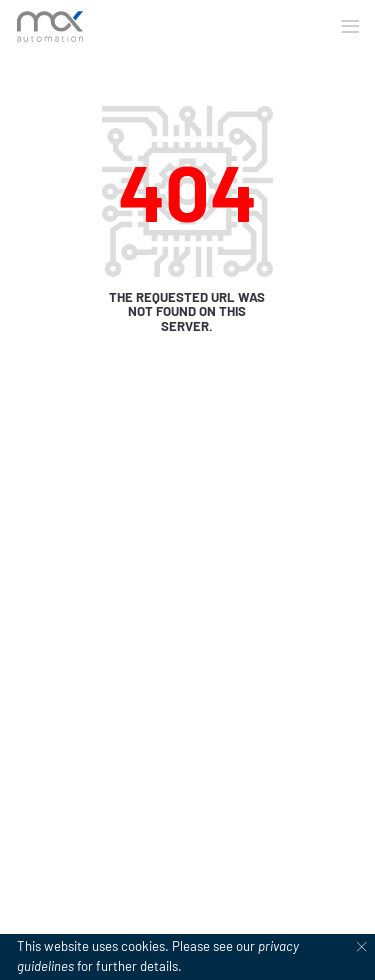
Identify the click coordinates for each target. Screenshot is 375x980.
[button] (350, 27)
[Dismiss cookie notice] (362, 947)
